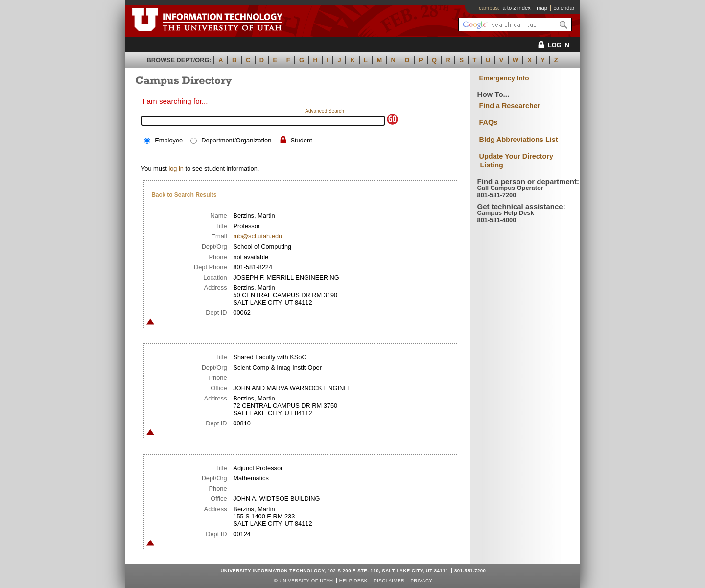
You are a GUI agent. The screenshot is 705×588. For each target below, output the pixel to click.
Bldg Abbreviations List (519, 140)
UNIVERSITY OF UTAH (306, 580)
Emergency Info (504, 78)
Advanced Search (325, 111)
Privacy (421, 580)
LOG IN (552, 45)
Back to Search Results (184, 195)
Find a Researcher (510, 106)
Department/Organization (236, 140)
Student (301, 140)
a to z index (517, 8)
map (542, 8)
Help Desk (353, 580)
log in (176, 169)
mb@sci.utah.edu (258, 236)
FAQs (489, 122)
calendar (564, 8)
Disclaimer (389, 580)
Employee (169, 140)
